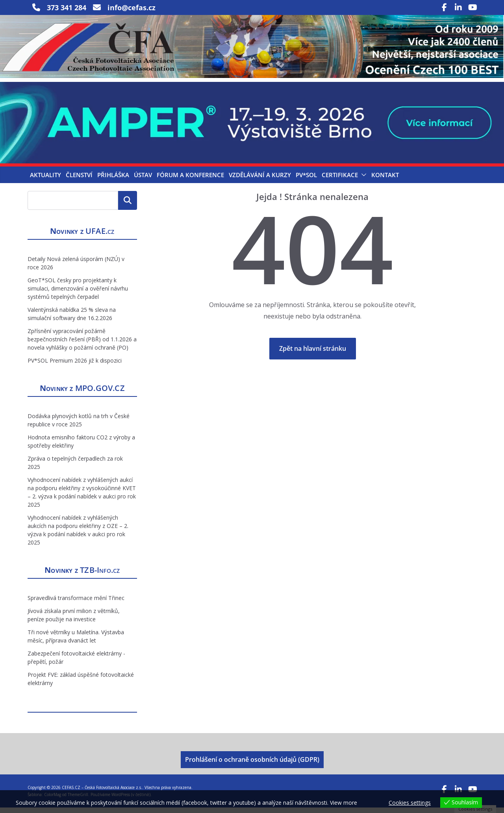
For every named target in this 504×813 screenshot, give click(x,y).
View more (344, 803)
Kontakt (385, 180)
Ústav (143, 180)
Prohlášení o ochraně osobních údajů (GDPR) (252, 765)
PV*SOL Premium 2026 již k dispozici (75, 366)
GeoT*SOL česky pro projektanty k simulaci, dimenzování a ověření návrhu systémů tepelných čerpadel (78, 294)
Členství (79, 180)
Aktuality (45, 180)
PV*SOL (306, 180)
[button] (362, 180)
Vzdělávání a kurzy (260, 180)
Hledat (128, 206)
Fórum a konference (190, 180)
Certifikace (340, 180)
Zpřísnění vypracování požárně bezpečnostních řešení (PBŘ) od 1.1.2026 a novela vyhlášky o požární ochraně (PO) (82, 345)
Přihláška (113, 180)
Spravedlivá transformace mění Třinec (76, 603)
